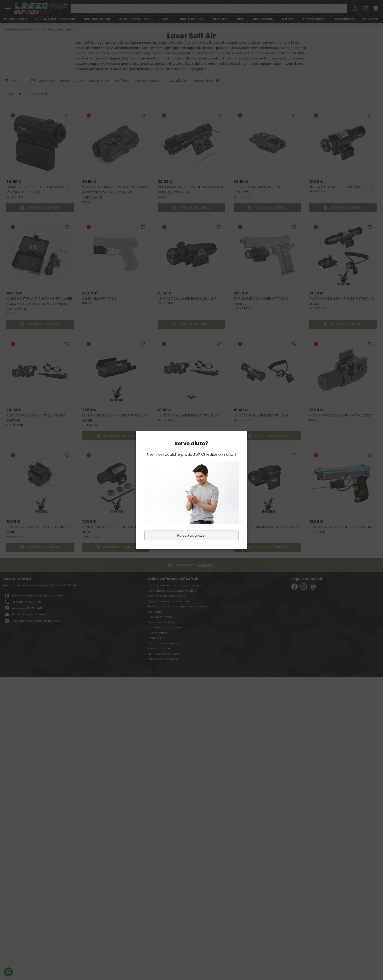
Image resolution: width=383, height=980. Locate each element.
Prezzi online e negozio (164, 643)
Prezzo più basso (148, 81)
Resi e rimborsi (158, 633)
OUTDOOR (221, 19)
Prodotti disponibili (207, 81)
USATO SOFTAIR (192, 19)
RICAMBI (165, 19)
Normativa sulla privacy (164, 654)
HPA (240, 19)
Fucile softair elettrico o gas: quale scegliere (178, 606)
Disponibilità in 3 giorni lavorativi (170, 622)
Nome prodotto (71, 81)
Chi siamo (371, 19)
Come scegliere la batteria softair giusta (176, 585)
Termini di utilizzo (159, 648)
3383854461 (35, 608)
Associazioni (345, 19)
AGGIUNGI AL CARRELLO (40, 208)
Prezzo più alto (177, 81)
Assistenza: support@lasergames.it (36, 621)
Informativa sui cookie (163, 659)
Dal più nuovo (99, 81)
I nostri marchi (315, 19)
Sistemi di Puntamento (49, 30)
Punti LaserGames (160, 617)
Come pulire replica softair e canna (172, 591)
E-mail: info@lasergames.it (30, 614)
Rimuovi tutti (39, 94)
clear (20, 94)
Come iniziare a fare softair (166, 596)
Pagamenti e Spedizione (165, 627)
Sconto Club (156, 638)
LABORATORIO (263, 19)
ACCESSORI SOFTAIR (135, 19)
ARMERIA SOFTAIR (97, 19)
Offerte (288, 19)
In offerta (122, 81)
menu (8, 9)
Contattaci (206, 565)
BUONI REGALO (16, 19)
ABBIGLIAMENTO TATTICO (55, 19)
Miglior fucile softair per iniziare (169, 601)
